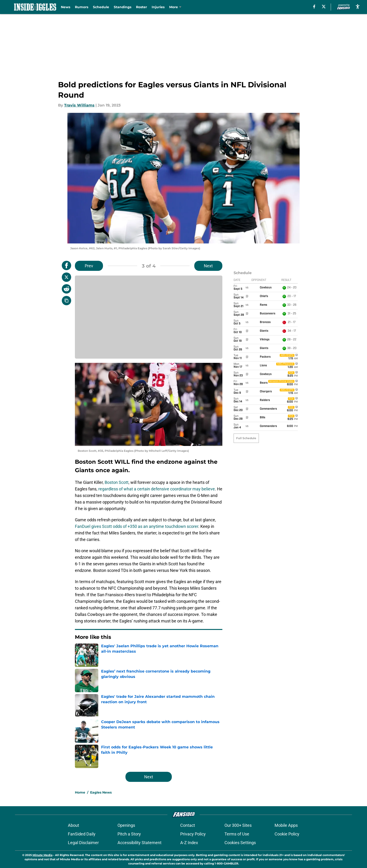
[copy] (66, 301)
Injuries (158, 7)
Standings (123, 7)
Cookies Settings (240, 843)
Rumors (82, 7)
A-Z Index (189, 843)
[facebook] (314, 7)
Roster (141, 7)
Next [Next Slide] (208, 266)
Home (80, 792)
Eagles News (101, 792)
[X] (324, 7)
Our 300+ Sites (238, 825)
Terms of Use (237, 834)
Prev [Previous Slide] (89, 266)
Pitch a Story (129, 834)
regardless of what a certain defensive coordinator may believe (157, 489)
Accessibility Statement (139, 843)
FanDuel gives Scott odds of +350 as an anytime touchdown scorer (137, 526)
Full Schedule (246, 283)
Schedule (101, 7)
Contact (188, 825)
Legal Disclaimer (83, 843)
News (66, 7)
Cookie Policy (287, 834)
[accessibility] (358, 6)
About (73, 825)
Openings (126, 825)
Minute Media (42, 855)
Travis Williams (79, 105)
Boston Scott (117, 482)
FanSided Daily (82, 834)
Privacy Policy (193, 834)
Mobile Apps (286, 825)
